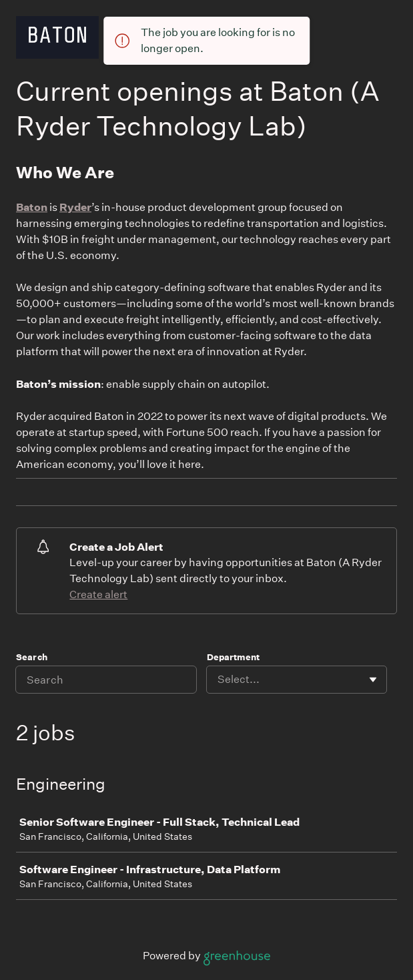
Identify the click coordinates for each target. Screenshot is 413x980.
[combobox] (219, 680)
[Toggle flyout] (373, 680)
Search (32, 657)
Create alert (98, 594)
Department (233, 657)
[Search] (106, 680)
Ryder (75, 207)
